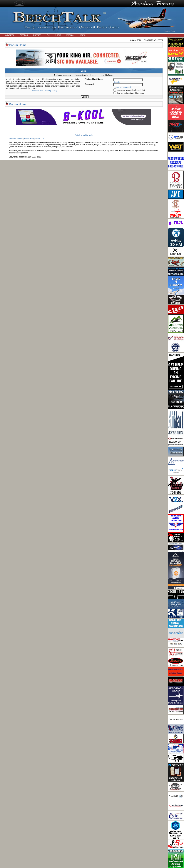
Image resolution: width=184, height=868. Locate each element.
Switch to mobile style (84, 135)
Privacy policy (51, 91)
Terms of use (37, 91)
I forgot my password (122, 87)
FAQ (48, 35)
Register (70, 35)
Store (82, 35)
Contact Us (40, 138)
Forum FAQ (29, 138)
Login (58, 35)
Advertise (10, 35)
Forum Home (18, 45)
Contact (37, 35)
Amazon (24, 35)
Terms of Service (16, 138)
